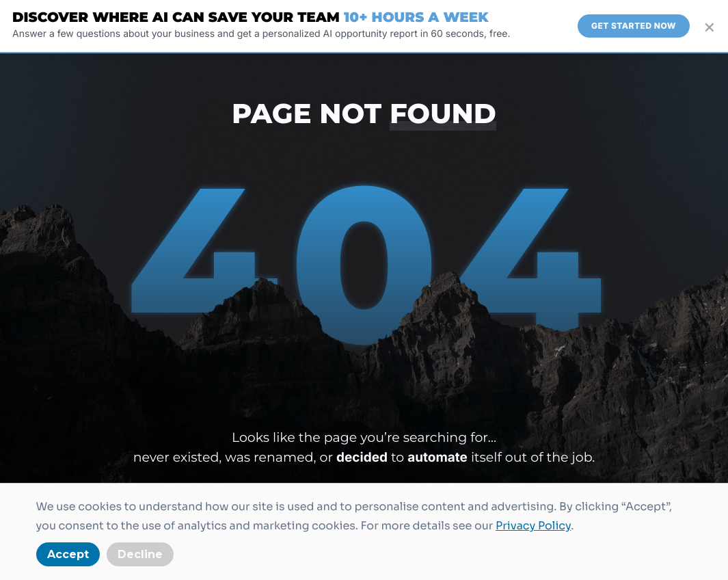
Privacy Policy (533, 526)
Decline (140, 554)
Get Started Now (634, 26)
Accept (68, 554)
